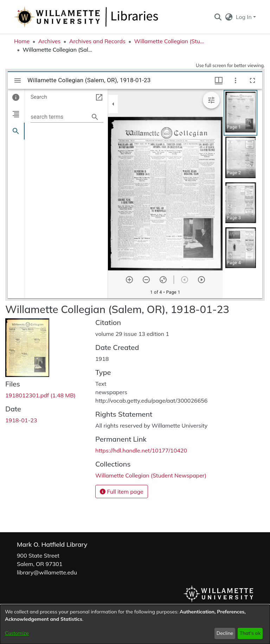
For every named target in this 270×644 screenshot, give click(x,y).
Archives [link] (50, 41)
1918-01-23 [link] (21, 420)
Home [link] (22, 41)
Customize (17, 633)
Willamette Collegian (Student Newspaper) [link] (169, 41)
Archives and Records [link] (97, 41)
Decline (225, 633)
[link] (40, 395)
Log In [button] (245, 17)
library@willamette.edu (47, 572)
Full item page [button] (122, 492)
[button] (218, 17)
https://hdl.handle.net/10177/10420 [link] (141, 450)
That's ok (250, 633)
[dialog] (135, 624)
